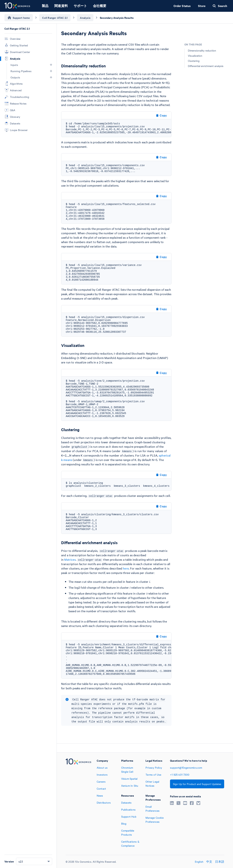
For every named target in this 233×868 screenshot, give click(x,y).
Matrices (70, 559)
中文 (209, 862)
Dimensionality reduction (202, 50)
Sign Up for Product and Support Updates (197, 784)
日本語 (220, 862)
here (126, 568)
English (199, 862)
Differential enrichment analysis (206, 66)
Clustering (194, 61)
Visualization (195, 56)
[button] (51, 65)
